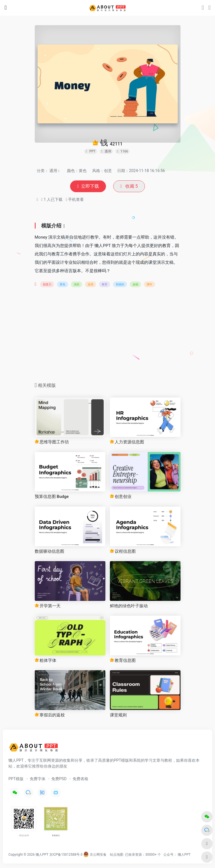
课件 (149, 284)
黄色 (63, 284)
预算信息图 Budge (52, 497)
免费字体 (38, 779)
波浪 (91, 284)
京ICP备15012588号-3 (66, 855)
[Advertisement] (108, 337)
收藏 (129, 186)
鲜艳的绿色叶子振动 (129, 606)
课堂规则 (118, 715)
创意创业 (121, 497)
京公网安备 (95, 855)
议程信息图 (123, 551)
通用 (53, 171)
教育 (105, 284)
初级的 (120, 284)
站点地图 (117, 855)
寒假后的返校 (50, 715)
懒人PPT (184, 855)
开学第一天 (48, 606)
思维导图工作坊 (52, 442)
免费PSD (59, 779)
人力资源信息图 (127, 442)
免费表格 (80, 779)
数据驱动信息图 (49, 551)
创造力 (47, 284)
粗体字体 (46, 660)
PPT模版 (16, 779)
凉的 (77, 284)
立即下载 (88, 186)
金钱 (135, 284)
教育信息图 (123, 660)
